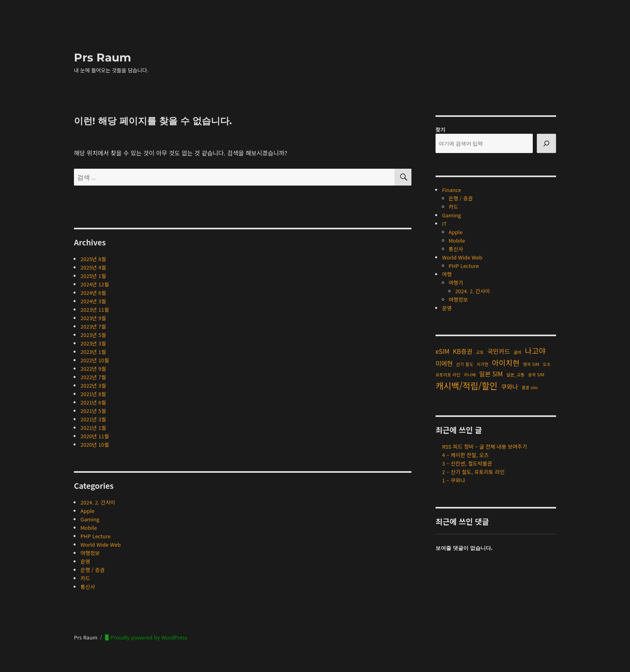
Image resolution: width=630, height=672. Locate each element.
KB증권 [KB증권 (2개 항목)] (463, 351)
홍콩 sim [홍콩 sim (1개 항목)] (530, 387)
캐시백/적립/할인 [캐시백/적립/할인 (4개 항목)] (466, 385)
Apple (87, 511)
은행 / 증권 (92, 570)
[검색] (546, 143)
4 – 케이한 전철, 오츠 (465, 455)
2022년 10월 (95, 360)
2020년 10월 (95, 444)
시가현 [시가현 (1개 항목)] (482, 364)
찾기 (440, 130)
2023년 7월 (93, 326)
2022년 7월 (93, 377)
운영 (85, 561)
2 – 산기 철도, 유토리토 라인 (473, 472)
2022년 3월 (93, 385)
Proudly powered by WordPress (148, 637)
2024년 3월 (93, 301)
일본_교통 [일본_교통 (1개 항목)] (515, 375)
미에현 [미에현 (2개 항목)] (444, 363)
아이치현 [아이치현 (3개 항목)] (506, 363)
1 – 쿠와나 (453, 480)
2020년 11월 (95, 436)
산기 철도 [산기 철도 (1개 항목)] (464, 364)
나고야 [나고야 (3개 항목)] (535, 350)
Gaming (90, 519)
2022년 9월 (93, 369)
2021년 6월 (93, 402)
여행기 (456, 283)
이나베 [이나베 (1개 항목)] (469, 375)
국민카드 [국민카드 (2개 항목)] (499, 351)
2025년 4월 (93, 267)
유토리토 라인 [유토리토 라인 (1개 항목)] (448, 375)
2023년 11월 (95, 309)
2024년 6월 (93, 293)
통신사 (88, 587)
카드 (85, 578)
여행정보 (90, 553)
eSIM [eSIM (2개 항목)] (442, 351)
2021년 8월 (93, 394)
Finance (451, 190)
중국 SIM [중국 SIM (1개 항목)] (536, 375)
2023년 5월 (93, 335)
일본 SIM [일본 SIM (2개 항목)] (491, 374)
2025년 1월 (93, 276)
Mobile (89, 528)
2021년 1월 (93, 428)
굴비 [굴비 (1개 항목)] (517, 352)
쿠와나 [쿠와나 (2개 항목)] (510, 386)
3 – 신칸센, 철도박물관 (467, 463)
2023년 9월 (93, 318)
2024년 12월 (95, 284)
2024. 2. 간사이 (98, 502)
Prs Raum (102, 57)
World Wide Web (100, 544)
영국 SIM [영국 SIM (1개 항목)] (531, 364)
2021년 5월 (93, 411)
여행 (447, 274)
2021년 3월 (93, 419)
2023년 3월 (93, 343)
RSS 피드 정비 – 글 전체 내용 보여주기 (484, 446)
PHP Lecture (95, 536)
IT (444, 224)
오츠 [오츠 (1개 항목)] (547, 364)
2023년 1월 (93, 352)
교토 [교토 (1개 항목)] (480, 352)
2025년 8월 (93, 259)
